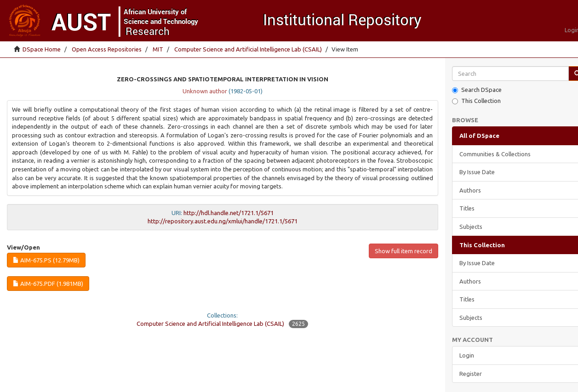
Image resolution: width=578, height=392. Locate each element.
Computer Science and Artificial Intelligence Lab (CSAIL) (248, 49)
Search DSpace (477, 90)
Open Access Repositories (107, 49)
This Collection (476, 101)
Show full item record (403, 251)
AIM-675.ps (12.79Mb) (46, 260)
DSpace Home (42, 49)
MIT (158, 49)
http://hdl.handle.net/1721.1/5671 (229, 213)
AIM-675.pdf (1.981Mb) (48, 284)
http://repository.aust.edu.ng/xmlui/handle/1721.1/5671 (223, 221)
